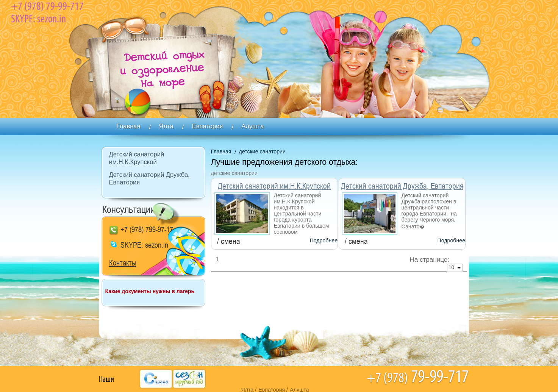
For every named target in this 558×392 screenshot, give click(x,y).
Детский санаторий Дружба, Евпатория (402, 186)
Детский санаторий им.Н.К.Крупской (274, 186)
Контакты (123, 263)
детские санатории (262, 151)
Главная (221, 151)
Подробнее (324, 241)
